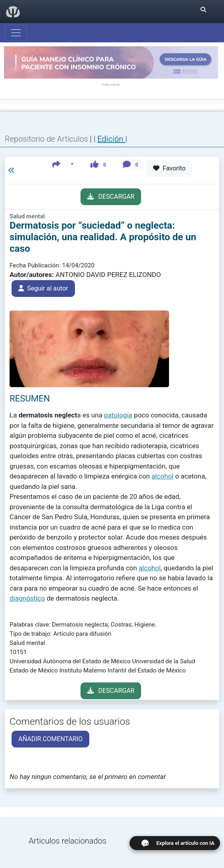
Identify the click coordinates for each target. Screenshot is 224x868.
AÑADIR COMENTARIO (50, 739)
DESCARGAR (111, 197)
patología (118, 415)
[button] (63, 165)
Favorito (169, 168)
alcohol (162, 476)
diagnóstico (27, 598)
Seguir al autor (43, 288)
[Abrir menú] (16, 33)
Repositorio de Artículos (46, 139)
